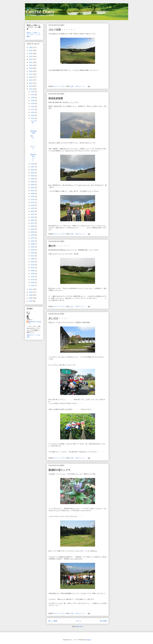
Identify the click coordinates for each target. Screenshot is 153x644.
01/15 (33, 280)
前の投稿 (103, 621)
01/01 (33, 285)
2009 (31, 295)
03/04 (33, 259)
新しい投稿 (53, 621)
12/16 (33, 95)
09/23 (33, 173)
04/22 (33, 238)
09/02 (33, 182)
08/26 (33, 185)
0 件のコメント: (80, 86)
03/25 (33, 250)
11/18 (33, 106)
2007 (31, 301)
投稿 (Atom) (79, 626)
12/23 (33, 92)
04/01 (33, 247)
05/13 (33, 229)
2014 (31, 83)
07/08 (33, 205)
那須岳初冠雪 (56, 98)
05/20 (33, 226)
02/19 (33, 265)
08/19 (33, 188)
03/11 (33, 256)
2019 (31, 68)
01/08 (33, 283)
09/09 (33, 179)
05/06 (33, 232)
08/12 (33, 191)
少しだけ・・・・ (58, 318)
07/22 (33, 199)
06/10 (33, 217)
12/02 (33, 101)
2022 (31, 59)
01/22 (33, 277)
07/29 (33, 196)
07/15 (33, 202)
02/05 (33, 271)
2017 (31, 74)
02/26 (33, 262)
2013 (31, 86)
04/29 (33, 235)
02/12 (33, 268)
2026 (31, 47)
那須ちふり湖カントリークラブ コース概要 (34, 35)
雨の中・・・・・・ (59, 246)
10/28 (33, 115)
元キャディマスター (35, 323)
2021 (31, 62)
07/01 (33, 208)
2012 (31, 89)
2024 (31, 53)
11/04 (33, 112)
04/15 (33, 241)
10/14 (33, 164)
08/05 (33, 194)
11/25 (33, 103)
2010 (31, 292)
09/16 (33, 176)
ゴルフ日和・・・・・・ (62, 30)
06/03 (33, 220)
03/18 (33, 253)
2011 (31, 289)
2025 (31, 50)
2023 (31, 56)
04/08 (33, 244)
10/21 (33, 118)
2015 (31, 80)
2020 (31, 65)
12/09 (33, 98)
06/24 (33, 211)
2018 (31, 71)
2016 (31, 77)
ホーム (79, 621)
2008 (31, 298)
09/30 (33, 170)
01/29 (33, 274)
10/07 (33, 167)
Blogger (89, 640)
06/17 (33, 214)
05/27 (33, 223)
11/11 (33, 109)
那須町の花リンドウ (60, 470)
